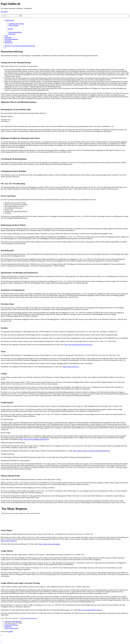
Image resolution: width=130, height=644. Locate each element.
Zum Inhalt (4, 12)
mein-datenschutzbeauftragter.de (29, 618)
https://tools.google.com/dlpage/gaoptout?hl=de (34, 439)
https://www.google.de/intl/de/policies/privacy (79, 345)
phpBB (11, 631)
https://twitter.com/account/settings (49, 544)
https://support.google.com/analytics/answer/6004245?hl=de (92, 451)
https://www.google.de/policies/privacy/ (90, 610)
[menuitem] (16, 24)
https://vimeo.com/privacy (71, 367)
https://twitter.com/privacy (9, 541)
